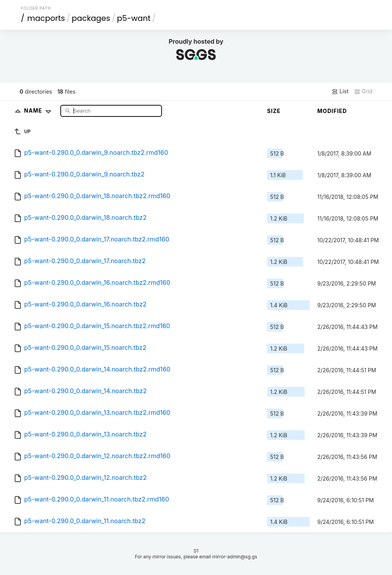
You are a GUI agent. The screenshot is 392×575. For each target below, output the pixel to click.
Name (39, 110)
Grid (363, 91)
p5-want (134, 18)
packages (91, 18)
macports (46, 18)
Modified (332, 111)
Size (274, 111)
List (340, 91)
